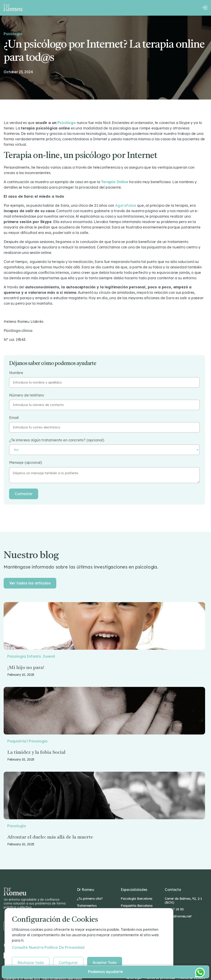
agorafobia (126, 205)
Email (14, 418)
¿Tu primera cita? (90, 899)
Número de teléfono (27, 395)
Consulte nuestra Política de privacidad (48, 947)
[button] (205, 8)
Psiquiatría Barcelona (137, 906)
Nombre (16, 373)
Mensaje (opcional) (26, 463)
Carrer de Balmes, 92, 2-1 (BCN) (183, 901)
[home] (13, 8)
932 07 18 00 (174, 909)
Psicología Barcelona (136, 899)
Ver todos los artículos (30, 583)
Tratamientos (87, 906)
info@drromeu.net (178, 916)
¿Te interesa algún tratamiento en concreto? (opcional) (56, 440)
